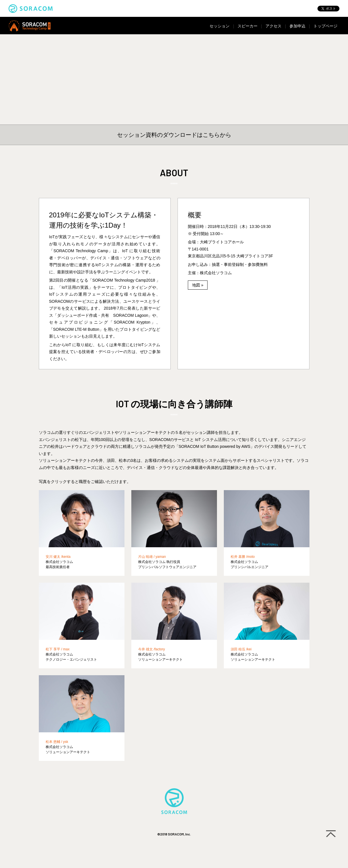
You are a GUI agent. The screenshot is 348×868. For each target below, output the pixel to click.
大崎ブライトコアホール (222, 242)
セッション (220, 26)
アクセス (273, 26)
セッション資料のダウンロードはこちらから (174, 135)
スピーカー (248, 26)
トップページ (325, 26)
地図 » (198, 285)
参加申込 (297, 26)
